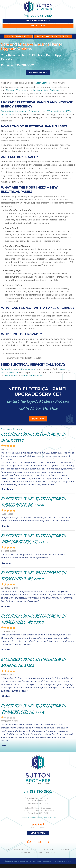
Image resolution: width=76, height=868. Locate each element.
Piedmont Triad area (16, 90)
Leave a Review (38, 833)
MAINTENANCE (64, 850)
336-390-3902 (24, 65)
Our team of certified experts (47, 90)
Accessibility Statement (52, 861)
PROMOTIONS (48, 850)
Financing (26, 853)
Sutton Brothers (42, 83)
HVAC (8, 850)
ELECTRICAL (33, 850)
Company (51, 853)
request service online (32, 376)
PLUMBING (19, 850)
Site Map (68, 861)
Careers (38, 853)
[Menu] (38, 31)
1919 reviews (41, 827)
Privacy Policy (35, 861)
